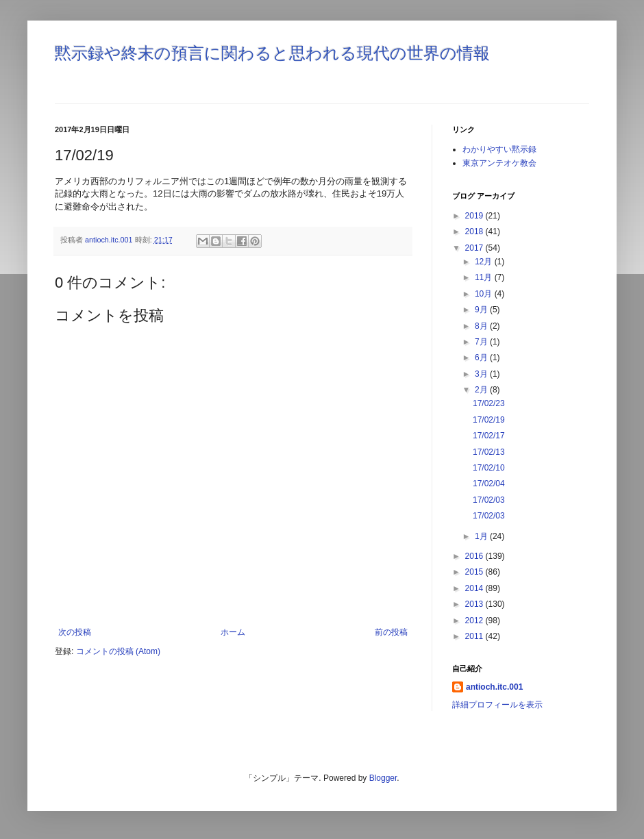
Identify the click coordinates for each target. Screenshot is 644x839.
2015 (475, 572)
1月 (482, 536)
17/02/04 (489, 484)
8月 (482, 326)
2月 (482, 390)
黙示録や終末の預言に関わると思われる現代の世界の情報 (272, 53)
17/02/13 (489, 452)
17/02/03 (489, 500)
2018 (475, 231)
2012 (475, 621)
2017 (475, 248)
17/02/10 (489, 468)
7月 (482, 342)
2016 (475, 556)
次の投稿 (75, 632)
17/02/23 (489, 403)
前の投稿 (391, 632)
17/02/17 (489, 436)
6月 (482, 358)
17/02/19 (489, 420)
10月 (485, 294)
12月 (485, 262)
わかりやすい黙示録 (499, 149)
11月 (485, 277)
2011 (475, 636)
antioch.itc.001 (494, 687)
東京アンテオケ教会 (499, 163)
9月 (482, 310)
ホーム (233, 632)
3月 (482, 374)
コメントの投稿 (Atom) (118, 651)
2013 (475, 604)
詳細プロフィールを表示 (497, 705)
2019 (475, 216)
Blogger (383, 778)
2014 (475, 588)
